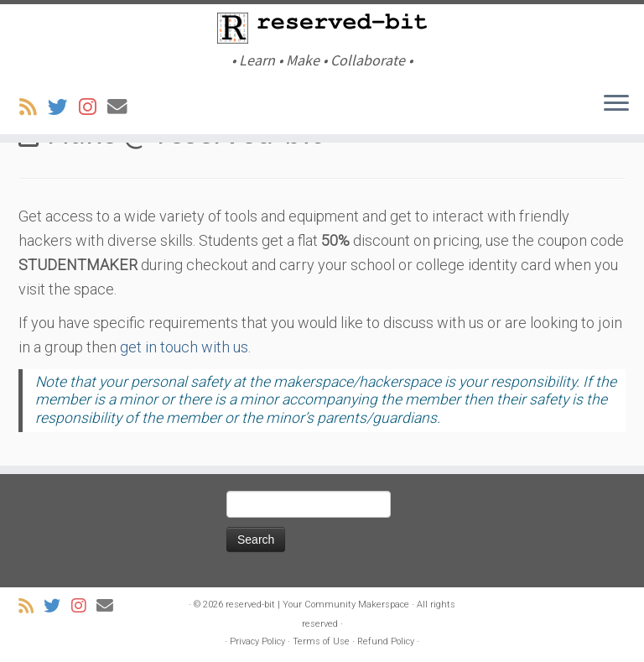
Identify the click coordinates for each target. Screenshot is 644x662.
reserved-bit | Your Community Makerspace (317, 605)
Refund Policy (386, 641)
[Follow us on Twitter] (63, 107)
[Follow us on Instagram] (93, 107)
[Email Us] (123, 107)
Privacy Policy (257, 641)
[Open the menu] (616, 104)
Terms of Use (321, 641)
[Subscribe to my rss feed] (34, 107)
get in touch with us (184, 347)
